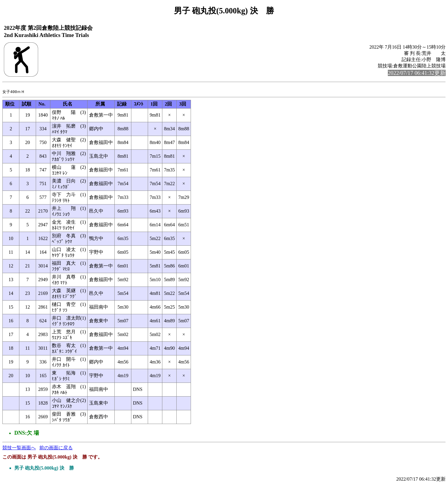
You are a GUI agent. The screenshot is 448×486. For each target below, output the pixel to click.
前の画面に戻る (56, 449)
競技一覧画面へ (19, 449)
